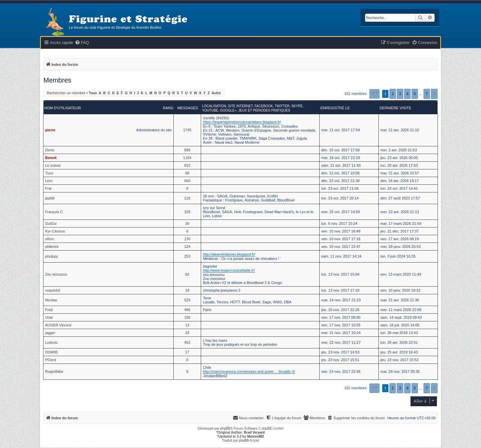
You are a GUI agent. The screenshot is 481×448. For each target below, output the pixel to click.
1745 (187, 130)
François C (54, 212)
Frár (48, 188)
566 (187, 181)
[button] (374, 94)
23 (187, 333)
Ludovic (51, 342)
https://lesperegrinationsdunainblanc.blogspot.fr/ (242, 122)
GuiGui (51, 223)
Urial (49, 317)
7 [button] (427, 94)
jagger (50, 333)
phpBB (225, 428)
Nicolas (51, 300)
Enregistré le (335, 108)
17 (187, 352)
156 (187, 317)
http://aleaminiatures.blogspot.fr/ (229, 254)
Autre (216, 93)
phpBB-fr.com (249, 440)
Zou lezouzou (56, 274)
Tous (93, 93)
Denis (50, 150)
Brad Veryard (254, 432)
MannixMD (256, 436)
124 (187, 247)
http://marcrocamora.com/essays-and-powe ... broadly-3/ (249, 371)
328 (187, 212)
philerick (52, 247)
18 (187, 290)
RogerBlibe (54, 371)
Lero (49, 181)
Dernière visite (395, 108)
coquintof (53, 290)
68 (187, 173)
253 (187, 256)
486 (187, 310)
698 (187, 150)
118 (187, 198)
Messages (188, 108)
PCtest (51, 360)
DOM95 (51, 352)
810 (187, 165)
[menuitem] (82, 43)
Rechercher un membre (66, 93)
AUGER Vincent (58, 325)
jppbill (50, 198)
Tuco (49, 173)
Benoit (51, 158)
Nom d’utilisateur (63, 108)
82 (187, 274)
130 (187, 239)
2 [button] (393, 94)
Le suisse (53, 165)
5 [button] (415, 94)
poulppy (52, 256)
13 (187, 325)
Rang (168, 108)
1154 (187, 158)
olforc (50, 239)
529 (187, 300)
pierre (50, 130)
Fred (49, 310)
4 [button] (407, 94)
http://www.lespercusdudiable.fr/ (229, 270)
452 (187, 342)
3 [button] (400, 94)
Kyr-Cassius (55, 231)
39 (187, 223)
